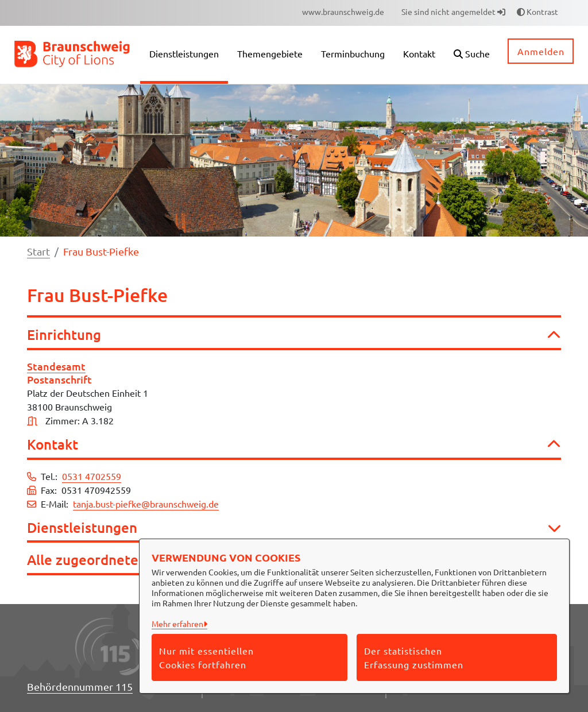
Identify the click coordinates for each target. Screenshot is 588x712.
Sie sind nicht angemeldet (453, 11)
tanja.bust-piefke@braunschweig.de (146, 504)
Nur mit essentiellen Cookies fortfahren (206, 657)
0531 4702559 (92, 476)
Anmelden (541, 51)
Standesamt (56, 366)
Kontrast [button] (537, 11)
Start (38, 251)
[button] (472, 55)
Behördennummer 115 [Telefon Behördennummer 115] (80, 686)
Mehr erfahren (177, 624)
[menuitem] (343, 12)
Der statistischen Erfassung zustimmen (414, 657)
